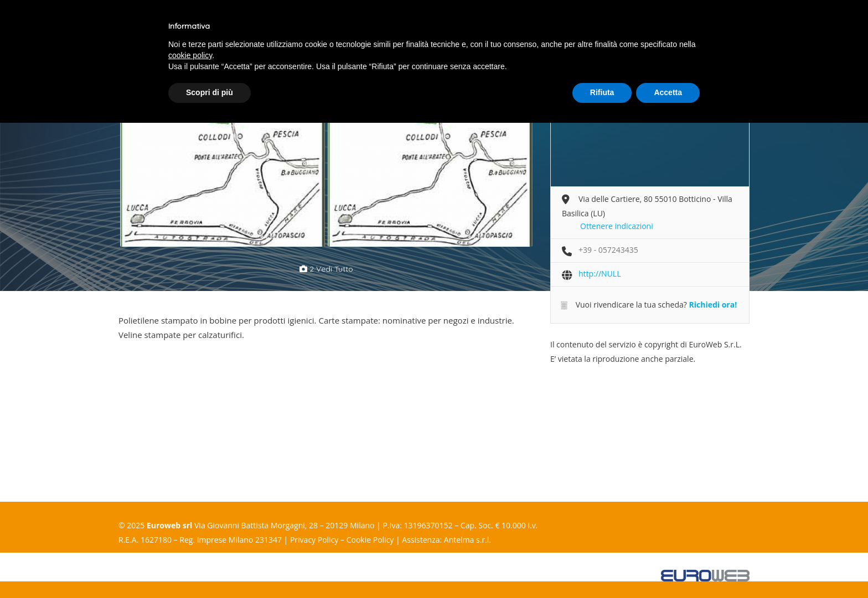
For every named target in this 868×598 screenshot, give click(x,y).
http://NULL (600, 274)
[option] (222, 172)
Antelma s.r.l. (467, 540)
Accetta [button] (668, 92)
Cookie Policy (370, 540)
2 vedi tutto (326, 269)
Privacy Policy (314, 540)
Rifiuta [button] (602, 92)
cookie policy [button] (190, 55)
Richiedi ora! (713, 305)
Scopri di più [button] (210, 92)
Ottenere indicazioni (617, 226)
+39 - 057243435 (608, 250)
